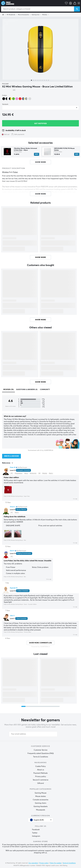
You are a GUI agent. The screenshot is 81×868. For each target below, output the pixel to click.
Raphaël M (14, 588)
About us (41, 770)
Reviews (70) (8, 390)
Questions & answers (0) (27, 390)
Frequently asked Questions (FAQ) (41, 753)
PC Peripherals (11, 15)
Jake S (12, 616)
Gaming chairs (41, 803)
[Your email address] (33, 734)
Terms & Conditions (41, 757)
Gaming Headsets (41, 806)
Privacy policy (41, 776)
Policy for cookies (56, 863)
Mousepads (41, 810)
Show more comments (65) (40, 643)
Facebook (36, 830)
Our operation (33, 863)
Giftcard (41, 783)
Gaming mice (36, 15)
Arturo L (13, 507)
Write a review (11, 456)
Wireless (45, 15)
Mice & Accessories (23, 15)
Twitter (35, 833)
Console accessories (41, 800)
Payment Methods (40, 773)
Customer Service (41, 750)
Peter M (13, 467)
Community (45, 390)
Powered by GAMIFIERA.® (41, 647)
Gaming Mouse (41, 793)
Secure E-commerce (41, 780)
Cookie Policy (40, 766)
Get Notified (40, 123)
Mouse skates (41, 796)
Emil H (12, 551)
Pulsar (5, 84)
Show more (41, 257)
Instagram (36, 836)
